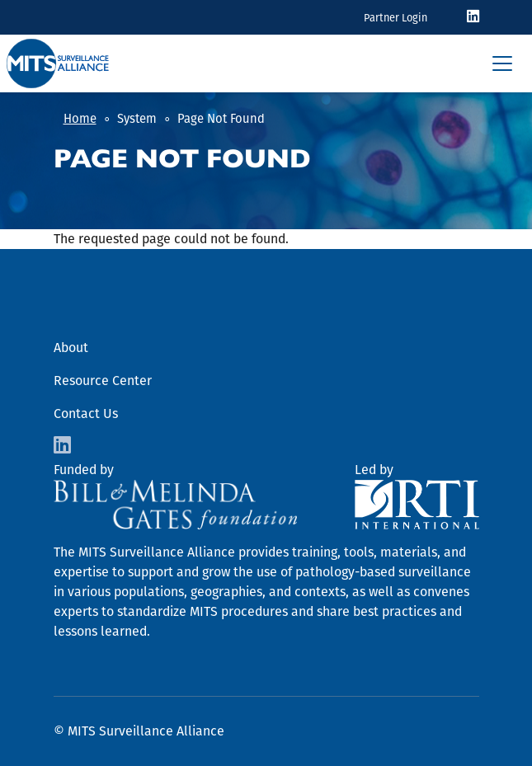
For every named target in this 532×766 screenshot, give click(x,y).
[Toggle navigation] (502, 63)
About (71, 348)
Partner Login (395, 18)
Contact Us (86, 414)
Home (80, 119)
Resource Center (103, 381)
